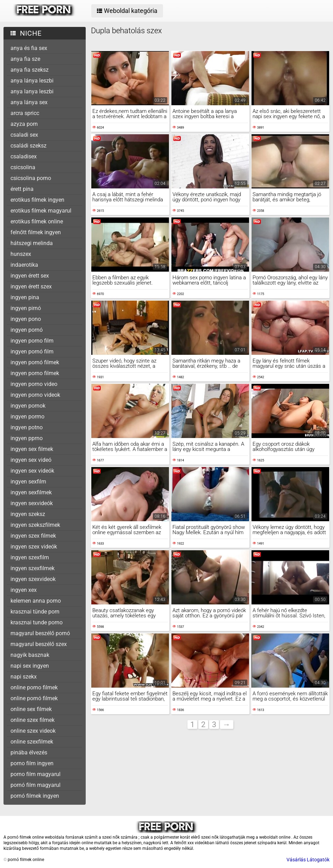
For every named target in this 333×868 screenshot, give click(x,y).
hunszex (21, 254)
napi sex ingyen (30, 666)
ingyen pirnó (26, 308)
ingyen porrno (27, 417)
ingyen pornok (28, 406)
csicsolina (23, 167)
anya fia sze (25, 59)
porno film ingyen (32, 763)
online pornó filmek (34, 698)
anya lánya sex (29, 102)
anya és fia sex (29, 48)
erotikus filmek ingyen (37, 200)
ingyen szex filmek (33, 536)
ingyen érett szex (31, 286)
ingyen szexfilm (30, 557)
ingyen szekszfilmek (35, 525)
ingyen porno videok (35, 395)
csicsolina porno (31, 178)
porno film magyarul (36, 774)
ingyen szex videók (34, 547)
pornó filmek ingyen (35, 796)
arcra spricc (25, 113)
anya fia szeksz (30, 70)
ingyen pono (26, 319)
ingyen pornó (27, 330)
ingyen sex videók (32, 471)
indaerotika (24, 265)
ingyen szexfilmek (33, 568)
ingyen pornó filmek (35, 362)
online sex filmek (31, 709)
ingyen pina (25, 297)
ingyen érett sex (30, 276)
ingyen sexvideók (32, 503)
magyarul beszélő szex (39, 644)
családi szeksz (29, 146)
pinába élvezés (29, 752)
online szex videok (33, 731)
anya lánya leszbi (32, 81)
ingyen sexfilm (28, 482)
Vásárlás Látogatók (308, 860)
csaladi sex (24, 135)
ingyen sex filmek (32, 449)
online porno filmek (34, 687)
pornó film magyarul (36, 785)
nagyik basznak (30, 655)
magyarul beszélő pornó (40, 633)
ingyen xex (24, 590)
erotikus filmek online (37, 221)
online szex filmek (33, 720)
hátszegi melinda (32, 243)
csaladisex (24, 156)
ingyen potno (27, 427)
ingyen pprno (27, 438)
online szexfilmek (32, 742)
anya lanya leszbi (32, 91)
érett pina (22, 189)
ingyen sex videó (31, 460)
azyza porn (24, 124)
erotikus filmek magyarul (41, 211)
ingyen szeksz (28, 514)
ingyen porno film (32, 341)
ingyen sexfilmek (31, 492)
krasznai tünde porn (35, 612)
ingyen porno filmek (35, 373)
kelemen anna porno (36, 601)
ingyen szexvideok (33, 579)
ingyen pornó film (32, 351)
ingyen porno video (34, 384)
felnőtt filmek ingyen (36, 232)
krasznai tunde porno (37, 622)
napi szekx (24, 677)
